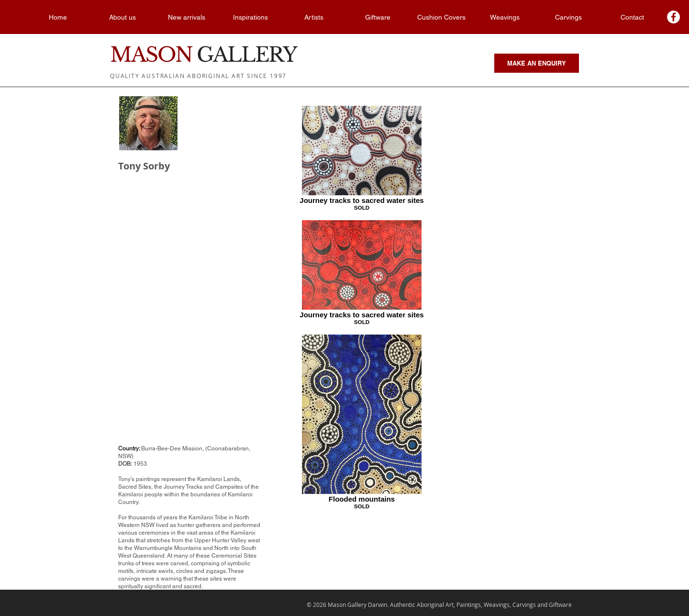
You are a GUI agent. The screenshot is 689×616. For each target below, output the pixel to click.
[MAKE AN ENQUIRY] (537, 63)
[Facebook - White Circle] (673, 17)
